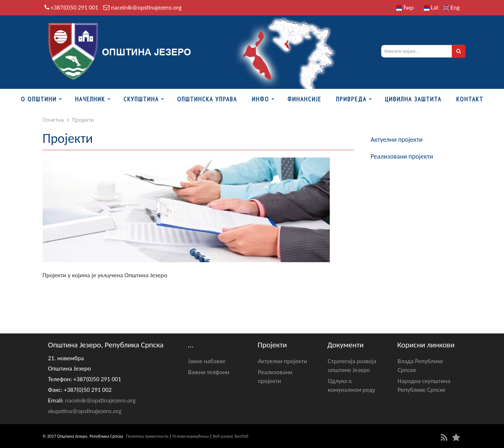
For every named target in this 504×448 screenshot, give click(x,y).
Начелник (90, 99)
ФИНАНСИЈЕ (304, 99)
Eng (451, 8)
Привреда (351, 99)
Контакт (470, 99)
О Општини (39, 99)
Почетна (53, 120)
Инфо (260, 99)
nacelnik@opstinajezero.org (146, 8)
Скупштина (141, 99)
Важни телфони (209, 372)
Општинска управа (207, 99)
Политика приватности (147, 436)
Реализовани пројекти (402, 156)
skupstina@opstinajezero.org (85, 411)
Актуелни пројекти (397, 140)
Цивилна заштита (413, 99)
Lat (431, 8)
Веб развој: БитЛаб (231, 436)
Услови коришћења (191, 436)
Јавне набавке (207, 361)
